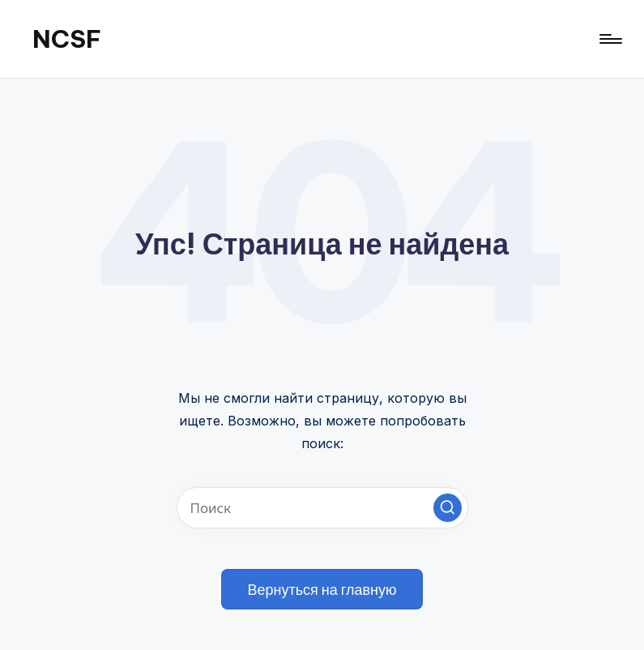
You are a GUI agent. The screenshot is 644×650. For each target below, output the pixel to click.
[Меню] (610, 39)
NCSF (67, 39)
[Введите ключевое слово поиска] (322, 508)
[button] (448, 508)
